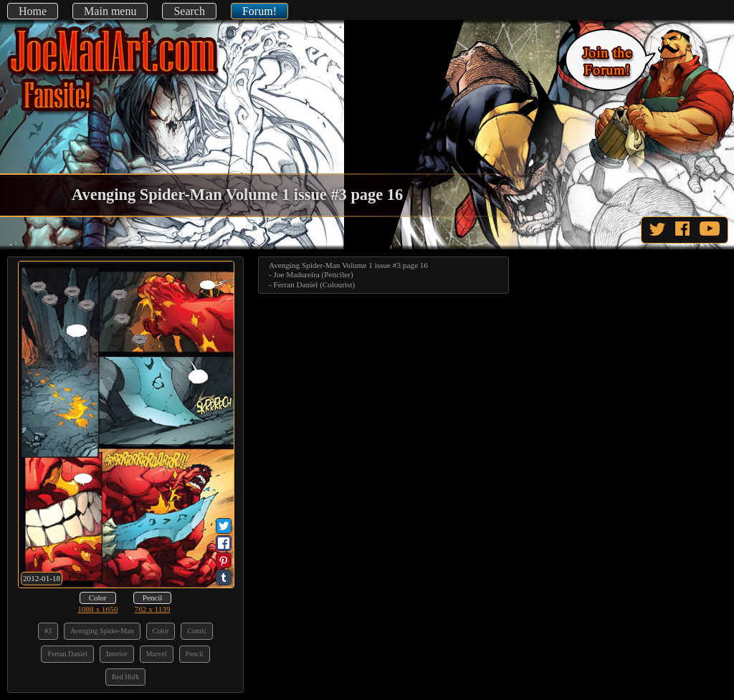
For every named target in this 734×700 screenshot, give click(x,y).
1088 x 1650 (97, 609)
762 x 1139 (153, 609)
